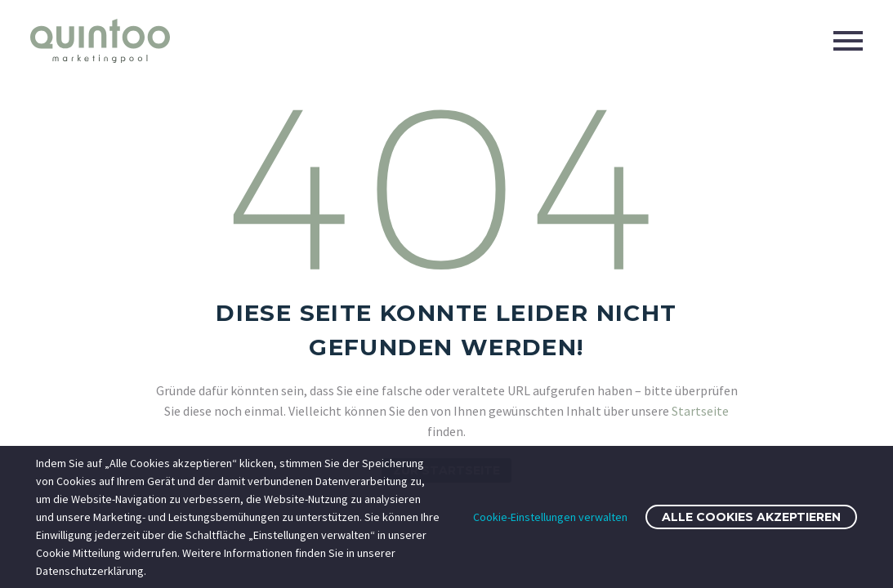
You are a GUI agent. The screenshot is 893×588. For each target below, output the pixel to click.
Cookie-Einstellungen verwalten (550, 517)
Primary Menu (848, 41)
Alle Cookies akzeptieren (751, 517)
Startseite (700, 411)
